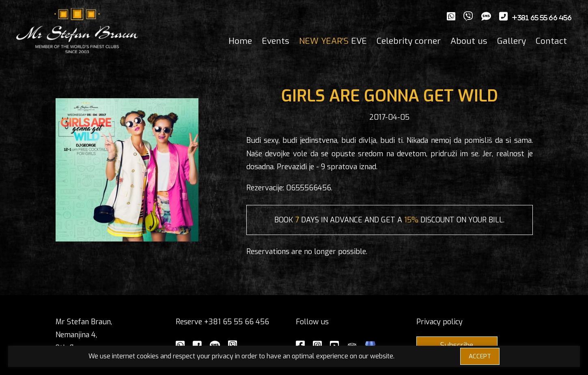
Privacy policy (439, 322)
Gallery (512, 41)
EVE (333, 41)
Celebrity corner (409, 41)
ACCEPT (480, 356)
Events (276, 41)
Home (240, 41)
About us (469, 41)
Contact (551, 41)
